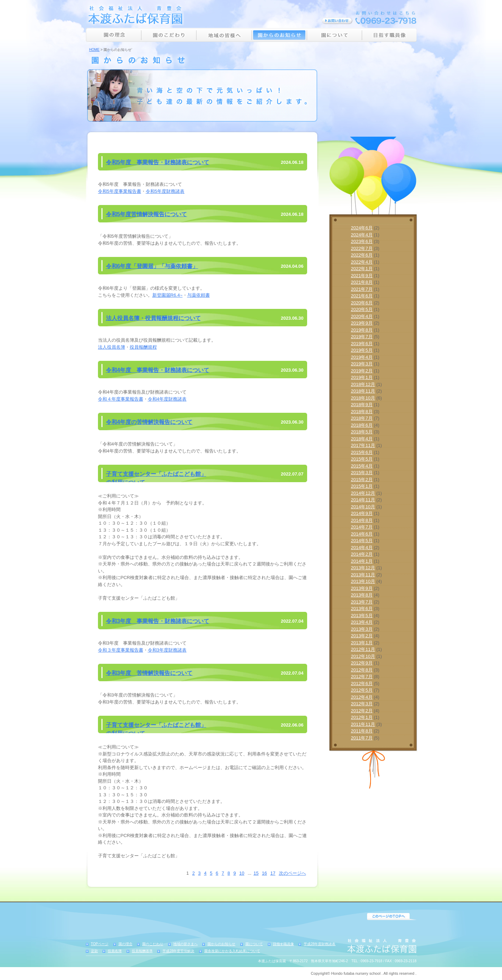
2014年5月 (362, 541)
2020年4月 (362, 316)
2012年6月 (362, 683)
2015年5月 (362, 459)
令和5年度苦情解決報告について (147, 214)
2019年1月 (362, 377)
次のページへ (292, 873)
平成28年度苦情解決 (178, 951)
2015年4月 (362, 466)
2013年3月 (362, 629)
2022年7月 (362, 248)
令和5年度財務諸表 (165, 191)
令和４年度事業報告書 (121, 399)
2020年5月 (362, 309)
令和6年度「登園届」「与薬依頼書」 (152, 266)
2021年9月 (362, 276)
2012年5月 (362, 690)
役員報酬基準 (142, 951)
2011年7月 (362, 738)
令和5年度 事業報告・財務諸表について (158, 162)
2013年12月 (363, 568)
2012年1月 (362, 717)
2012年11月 (363, 649)
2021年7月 (362, 289)
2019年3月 (362, 364)
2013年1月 (362, 643)
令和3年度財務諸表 (167, 650)
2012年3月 (362, 704)
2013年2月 (362, 636)
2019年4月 (362, 357)
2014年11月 (363, 500)
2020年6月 (362, 303)
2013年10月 (363, 581)
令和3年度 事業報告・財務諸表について (158, 621)
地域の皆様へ (224, 35)
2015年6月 (362, 452)
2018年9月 (362, 405)
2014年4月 (362, 548)
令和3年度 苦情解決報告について (149, 673)
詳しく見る (373, 131)
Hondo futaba (343, 973)
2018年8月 (362, 412)
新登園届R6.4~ (168, 295)
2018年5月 (362, 432)
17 (273, 873)
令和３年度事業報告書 (121, 650)
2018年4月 (362, 439)
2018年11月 (363, 391)
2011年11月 (363, 724)
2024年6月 (362, 228)
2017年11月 (363, 445)
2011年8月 (362, 731)
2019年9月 (362, 323)
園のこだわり (169, 35)
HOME (94, 50)
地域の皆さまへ (185, 944)
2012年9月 (362, 663)
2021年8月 (362, 282)
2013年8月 (362, 595)
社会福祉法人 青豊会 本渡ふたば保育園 (135, 14)
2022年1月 (362, 269)
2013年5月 (362, 616)
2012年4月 (362, 697)
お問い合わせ (337, 21)
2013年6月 (362, 609)
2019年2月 (362, 371)
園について (334, 35)
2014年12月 (363, 493)
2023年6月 (362, 241)
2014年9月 (362, 513)
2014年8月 (362, 520)
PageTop (392, 917)
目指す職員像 (389, 35)
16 (264, 873)
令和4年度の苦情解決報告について (149, 422)
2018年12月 (363, 384)
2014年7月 (362, 527)
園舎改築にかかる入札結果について (232, 951)
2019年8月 (362, 330)
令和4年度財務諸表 (167, 399)
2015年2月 (362, 480)
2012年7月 (362, 677)
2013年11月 (363, 575)
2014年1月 (362, 561)
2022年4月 (362, 262)
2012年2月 (362, 711)
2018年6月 (362, 425)
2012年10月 (363, 656)
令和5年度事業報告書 (120, 191)
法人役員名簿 (112, 347)
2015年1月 (362, 486)
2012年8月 (362, 670)
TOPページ (100, 944)
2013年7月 (362, 602)
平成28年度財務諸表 (320, 944)
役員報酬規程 (143, 347)
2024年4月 (362, 235)
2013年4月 (362, 622)
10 (242, 873)
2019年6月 (362, 344)
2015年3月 (362, 473)
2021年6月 (362, 296)
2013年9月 (362, 588)
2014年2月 (362, 554)
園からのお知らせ (279, 35)
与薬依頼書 (199, 295)
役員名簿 (115, 951)
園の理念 (113, 35)
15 (256, 873)
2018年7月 (362, 418)
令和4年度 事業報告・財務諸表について (158, 370)
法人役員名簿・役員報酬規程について (153, 318)
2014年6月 (362, 534)
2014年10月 (363, 507)
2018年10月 (363, 398)
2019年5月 (362, 350)
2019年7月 (362, 337)
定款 (94, 951)
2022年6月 (362, 255)
